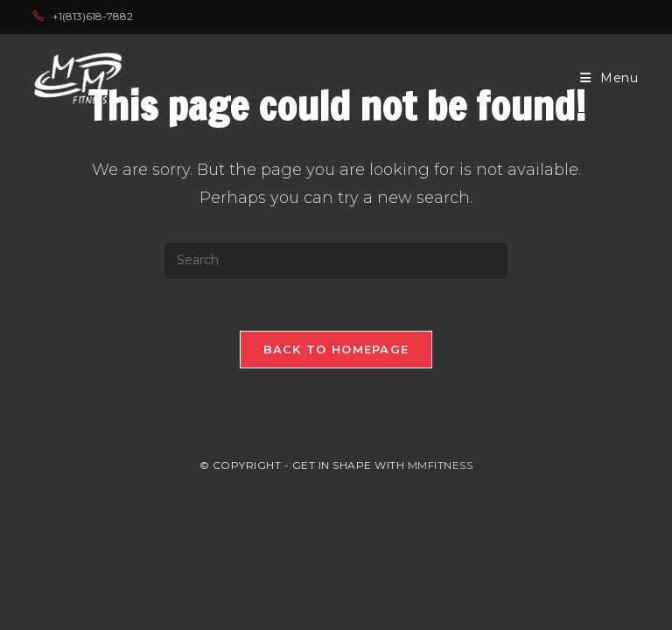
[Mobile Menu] (609, 78)
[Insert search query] (336, 261)
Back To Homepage (336, 349)
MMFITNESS (441, 465)
